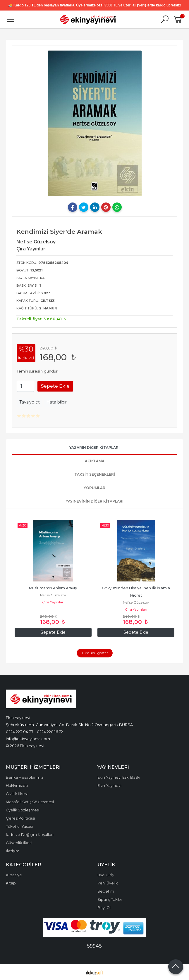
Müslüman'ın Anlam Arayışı (53, 588)
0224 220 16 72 (50, 732)
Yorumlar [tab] (94, 488)
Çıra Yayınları (53, 602)
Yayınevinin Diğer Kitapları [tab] (95, 501)
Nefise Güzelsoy (53, 595)
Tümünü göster (95, 653)
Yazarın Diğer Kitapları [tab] (94, 447)
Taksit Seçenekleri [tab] (95, 474)
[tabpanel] (95, 123)
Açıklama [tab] (95, 461)
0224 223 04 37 (20, 732)
